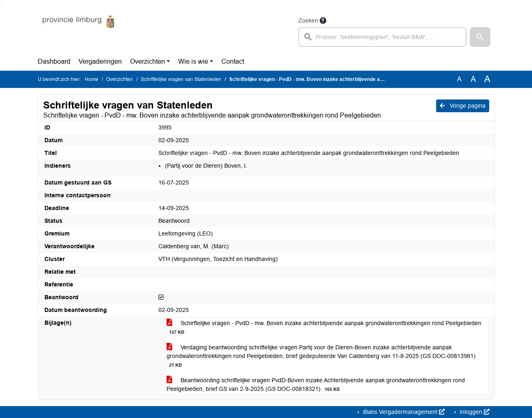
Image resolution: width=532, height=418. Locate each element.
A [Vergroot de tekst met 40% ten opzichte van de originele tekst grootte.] (487, 79)
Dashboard (54, 61)
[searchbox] (383, 37)
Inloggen (474, 412)
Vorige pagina (463, 106)
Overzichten (148, 61)
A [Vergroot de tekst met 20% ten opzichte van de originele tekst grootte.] (473, 79)
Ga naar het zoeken (1, 5)
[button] (480, 37)
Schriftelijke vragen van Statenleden (181, 79)
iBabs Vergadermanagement (403, 412)
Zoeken (308, 21)
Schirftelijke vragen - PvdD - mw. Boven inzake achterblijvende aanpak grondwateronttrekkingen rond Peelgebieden (324, 328)
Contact (233, 61)
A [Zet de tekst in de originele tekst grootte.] (459, 79)
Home (92, 79)
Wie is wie (193, 61)
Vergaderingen (100, 61)
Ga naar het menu (2, 5)
